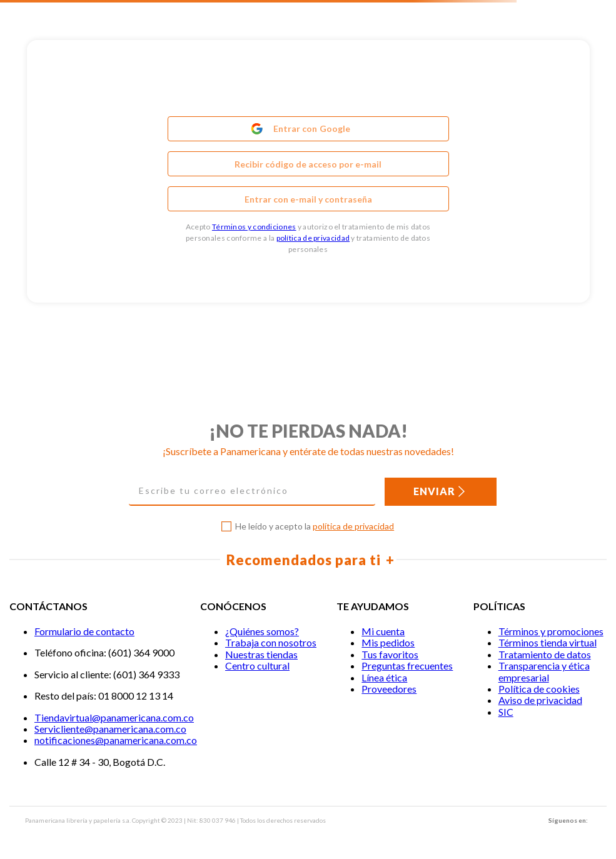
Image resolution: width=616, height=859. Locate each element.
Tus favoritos (390, 654)
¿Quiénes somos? (262, 631)
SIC (506, 712)
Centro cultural (257, 666)
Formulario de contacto (84, 631)
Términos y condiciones (254, 227)
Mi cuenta (383, 631)
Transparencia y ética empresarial (544, 671)
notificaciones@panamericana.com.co (116, 740)
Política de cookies (539, 689)
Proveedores (389, 689)
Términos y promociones (551, 631)
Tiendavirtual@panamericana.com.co (114, 717)
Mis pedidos (388, 642)
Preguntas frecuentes (407, 666)
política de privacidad (313, 238)
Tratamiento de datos (545, 654)
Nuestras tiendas (261, 654)
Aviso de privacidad (540, 700)
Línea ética (384, 677)
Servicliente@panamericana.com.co (110, 729)
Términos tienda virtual (548, 642)
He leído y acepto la (315, 526)
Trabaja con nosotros (271, 642)
